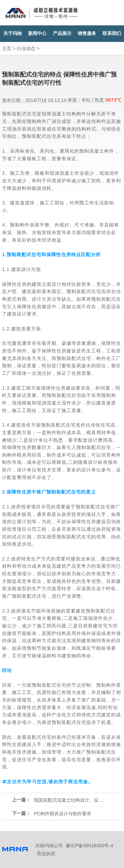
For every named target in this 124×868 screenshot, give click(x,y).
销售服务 (87, 33)
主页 (7, 48)
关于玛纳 (13, 33)
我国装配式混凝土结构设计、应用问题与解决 (69, 800)
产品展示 (62, 33)
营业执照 (46, 853)
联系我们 (112, 33)
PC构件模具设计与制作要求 (62, 814)
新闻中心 (37, 33)
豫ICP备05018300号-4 (89, 846)
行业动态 (26, 48)
